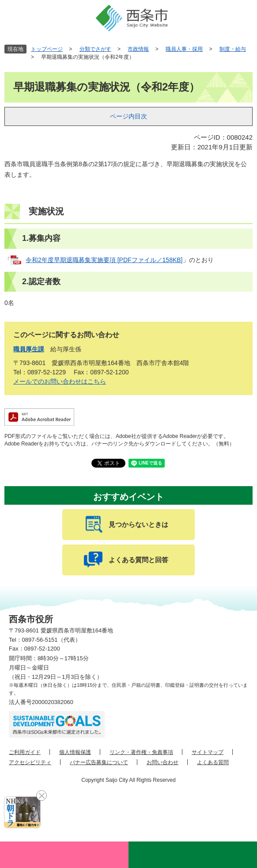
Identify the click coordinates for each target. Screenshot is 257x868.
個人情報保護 (75, 752)
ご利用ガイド (25, 752)
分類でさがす (95, 49)
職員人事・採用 (184, 49)
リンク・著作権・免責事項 (141, 752)
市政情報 (138, 49)
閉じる (42, 796)
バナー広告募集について (99, 762)
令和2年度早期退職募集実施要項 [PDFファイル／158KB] (104, 260)
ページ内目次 (128, 116)
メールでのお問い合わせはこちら (60, 381)
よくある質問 (213, 762)
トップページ (47, 49)
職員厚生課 (29, 349)
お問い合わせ (163, 762)
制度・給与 (233, 49)
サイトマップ (208, 752)
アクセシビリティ (30, 762)
